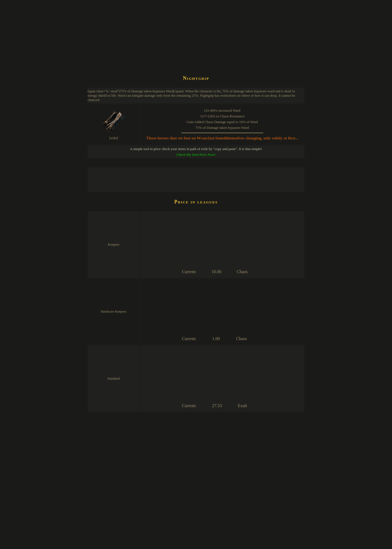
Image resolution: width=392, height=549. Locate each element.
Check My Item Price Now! (196, 155)
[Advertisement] (187, 56)
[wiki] (114, 138)
